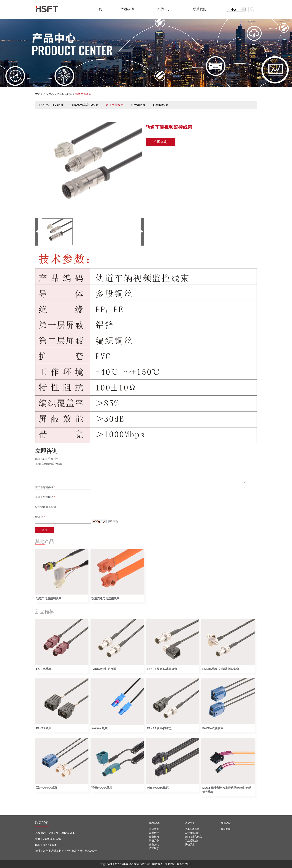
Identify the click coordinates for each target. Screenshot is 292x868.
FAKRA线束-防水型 (104, 669)
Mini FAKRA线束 (158, 788)
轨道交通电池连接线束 (105, 598)
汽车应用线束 (65, 94)
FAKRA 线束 (99, 728)
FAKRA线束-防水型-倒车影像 (221, 669)
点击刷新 (113, 521)
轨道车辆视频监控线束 (141, 472)
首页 (38, 94)
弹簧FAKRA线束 (102, 788)
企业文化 (154, 844)
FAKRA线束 (44, 669)
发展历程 (154, 833)
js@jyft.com (50, 845)
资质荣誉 (154, 841)
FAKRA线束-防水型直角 (162, 669)
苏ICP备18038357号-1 (178, 864)
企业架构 (154, 837)
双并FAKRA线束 (47, 788)
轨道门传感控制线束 (49, 598)
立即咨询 (161, 142)
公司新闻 (226, 829)
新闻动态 (226, 823)
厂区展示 (154, 848)
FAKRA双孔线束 (213, 728)
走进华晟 (154, 829)
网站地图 (157, 864)
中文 (238, 9)
